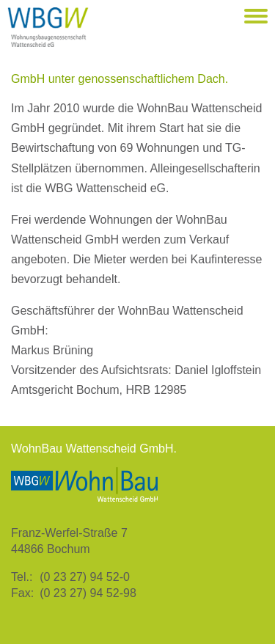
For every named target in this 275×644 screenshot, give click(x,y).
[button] (256, 16)
